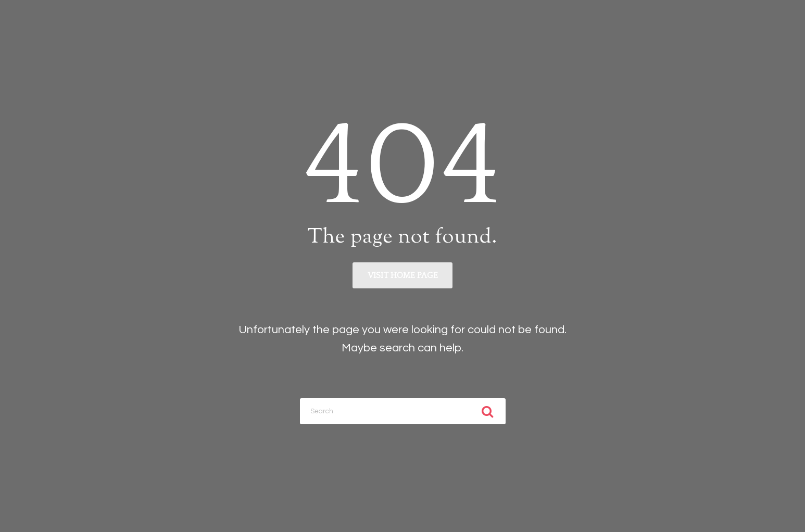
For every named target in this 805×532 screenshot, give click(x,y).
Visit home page (403, 275)
